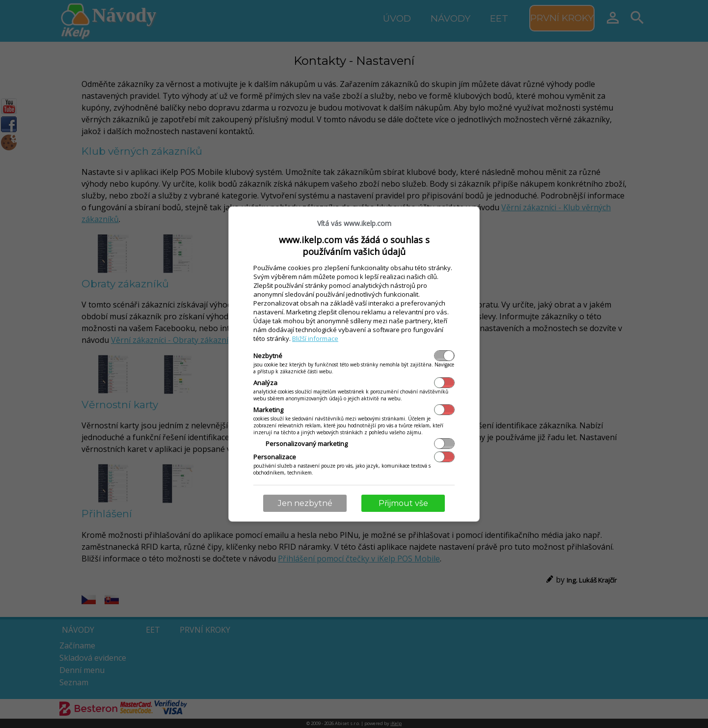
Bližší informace (315, 338)
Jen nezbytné (305, 503)
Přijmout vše (403, 503)
